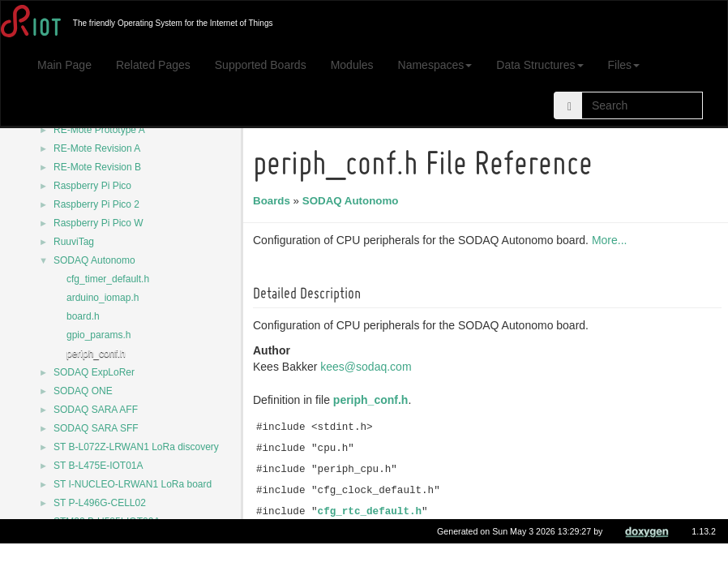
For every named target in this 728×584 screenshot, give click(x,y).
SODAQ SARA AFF (96, 410)
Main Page (64, 65)
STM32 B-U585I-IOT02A (107, 522)
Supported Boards (261, 65)
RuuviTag (74, 242)
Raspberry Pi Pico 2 (96, 204)
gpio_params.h (98, 335)
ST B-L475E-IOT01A (98, 466)
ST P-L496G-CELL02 (100, 503)
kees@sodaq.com (368, 367)
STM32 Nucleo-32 (93, 559)
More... (612, 240)
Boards (274, 201)
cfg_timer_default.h (108, 279)
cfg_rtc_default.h (372, 512)
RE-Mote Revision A (97, 148)
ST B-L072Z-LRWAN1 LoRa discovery (136, 447)
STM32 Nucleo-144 (95, 540)
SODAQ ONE (83, 391)
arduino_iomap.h (103, 298)
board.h (83, 316)
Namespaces (435, 65)
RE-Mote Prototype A (99, 130)
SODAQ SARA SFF (96, 428)
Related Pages (153, 65)
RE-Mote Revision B (97, 167)
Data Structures (540, 65)
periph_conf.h (96, 354)
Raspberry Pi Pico (92, 186)
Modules (352, 65)
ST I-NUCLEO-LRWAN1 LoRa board (133, 484)
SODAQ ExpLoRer (94, 372)
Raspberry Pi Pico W (98, 223)
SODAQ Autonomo (94, 260)
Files (624, 65)
